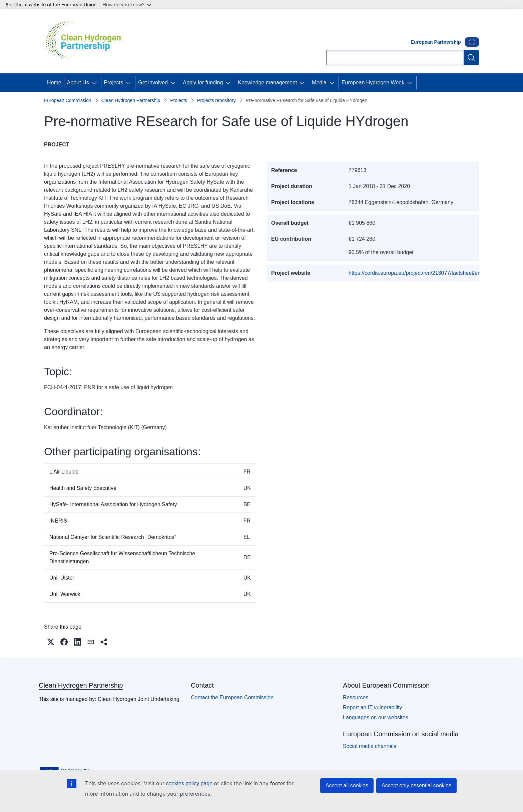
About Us (78, 83)
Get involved (153, 83)
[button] (51, 642)
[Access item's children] (96, 83)
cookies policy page (189, 783)
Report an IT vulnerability (373, 707)
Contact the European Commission (232, 697)
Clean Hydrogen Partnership (131, 100)
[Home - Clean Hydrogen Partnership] (86, 41)
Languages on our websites (376, 717)
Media (319, 83)
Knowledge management (267, 83)
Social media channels (370, 746)
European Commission (68, 100)
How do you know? (127, 5)
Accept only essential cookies (416, 785)
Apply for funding (203, 83)
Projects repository (216, 100)
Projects (114, 83)
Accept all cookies (347, 785)
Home (54, 83)
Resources (356, 697)
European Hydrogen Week (373, 83)
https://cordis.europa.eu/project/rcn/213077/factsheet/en (415, 273)
